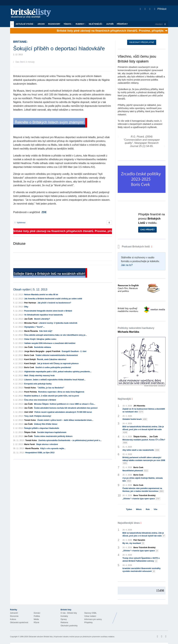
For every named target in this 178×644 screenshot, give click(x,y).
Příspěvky (122, 24)
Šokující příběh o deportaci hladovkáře (42, 428)
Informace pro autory (93, 619)
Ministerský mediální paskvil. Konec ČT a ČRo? (144, 441)
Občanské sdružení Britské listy (41, 637)
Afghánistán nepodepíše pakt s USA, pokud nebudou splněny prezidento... (58, 372)
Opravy (64, 619)
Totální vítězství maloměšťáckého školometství (57, 355)
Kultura (13, 619)
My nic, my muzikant (133, 543)
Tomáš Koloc (30, 388)
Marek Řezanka (31, 331)
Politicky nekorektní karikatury (136, 330)
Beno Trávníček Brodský (145, 495)
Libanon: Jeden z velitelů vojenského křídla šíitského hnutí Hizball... (55, 380)
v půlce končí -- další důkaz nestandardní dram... (65, 420)
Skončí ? (42, 319)
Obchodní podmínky (69, 626)
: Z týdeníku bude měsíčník (58, 323)
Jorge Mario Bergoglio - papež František (42, 351)
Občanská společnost (19, 622)
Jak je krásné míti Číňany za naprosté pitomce (58, 364)
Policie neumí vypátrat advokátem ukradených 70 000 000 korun (63, 412)
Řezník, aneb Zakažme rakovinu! (52, 359)
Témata (68, 24)
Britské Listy (143, 616)
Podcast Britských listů (134, 247)
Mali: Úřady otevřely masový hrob (39, 376)
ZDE (44, 212)
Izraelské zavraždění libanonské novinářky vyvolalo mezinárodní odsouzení (141, 570)
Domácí (37, 613)
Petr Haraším (139, 540)
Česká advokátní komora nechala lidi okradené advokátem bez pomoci (66, 408)
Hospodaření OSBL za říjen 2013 (40, 453)
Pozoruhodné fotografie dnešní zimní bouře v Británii (48, 311)
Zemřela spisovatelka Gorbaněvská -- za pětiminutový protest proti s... (70, 440)
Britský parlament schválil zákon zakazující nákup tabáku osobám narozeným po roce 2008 (144, 460)
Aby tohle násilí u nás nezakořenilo (141, 450)
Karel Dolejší (30, 359)
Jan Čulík (29, 319)
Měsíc (139, 509)
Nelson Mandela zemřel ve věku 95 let (41, 295)
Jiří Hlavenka (139, 406)
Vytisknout (20, 223)
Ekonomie (14, 616)
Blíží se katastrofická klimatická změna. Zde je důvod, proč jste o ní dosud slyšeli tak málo (143, 430)
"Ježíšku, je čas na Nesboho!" (51, 388)
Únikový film (46, 424)
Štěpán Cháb (30, 432)
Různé (37, 622)
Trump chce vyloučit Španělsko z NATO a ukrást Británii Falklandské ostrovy (141, 560)
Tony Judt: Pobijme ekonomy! (38, 416)
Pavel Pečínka (31, 392)
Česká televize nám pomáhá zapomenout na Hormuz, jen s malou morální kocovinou (143, 490)
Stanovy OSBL (91, 613)
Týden (129, 509)
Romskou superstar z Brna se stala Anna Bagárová (61, 392)
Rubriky (81, 24)
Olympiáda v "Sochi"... (35, 327)
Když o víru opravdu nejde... (53, 448)
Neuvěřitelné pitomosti (135, 471)
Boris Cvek (29, 355)
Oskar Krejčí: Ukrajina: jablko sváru (40, 339)
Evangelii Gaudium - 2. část (74, 351)
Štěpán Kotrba (140, 437)
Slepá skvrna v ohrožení (47, 444)
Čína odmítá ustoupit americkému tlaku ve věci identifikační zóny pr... (56, 335)
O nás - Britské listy (69, 613)
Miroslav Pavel (31, 323)
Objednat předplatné (142, 42)
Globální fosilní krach (135, 419)
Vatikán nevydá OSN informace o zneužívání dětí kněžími (50, 343)
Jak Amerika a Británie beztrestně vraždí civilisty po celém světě (53, 299)
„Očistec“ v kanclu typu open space (141, 499)
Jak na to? (127, 265)
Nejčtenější (96, 24)
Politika (37, 616)
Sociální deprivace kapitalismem (52, 432)
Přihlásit (160, 9)
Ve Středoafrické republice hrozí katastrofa (44, 315)
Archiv (41, 24)
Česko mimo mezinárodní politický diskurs (53, 436)
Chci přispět (147, 230)
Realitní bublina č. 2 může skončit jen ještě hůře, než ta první (52, 396)
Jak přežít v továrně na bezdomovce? (54, 303)
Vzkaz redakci (90, 616)
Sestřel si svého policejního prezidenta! (53, 367)
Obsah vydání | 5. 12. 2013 (30, 289)
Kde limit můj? (46, 331)
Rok (148, 509)
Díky (26, 307)
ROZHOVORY (54, 24)
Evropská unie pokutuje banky (38, 384)
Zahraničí (14, 613)
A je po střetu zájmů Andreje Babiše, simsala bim (143, 480)
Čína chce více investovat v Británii (40, 400)
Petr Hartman (30, 303)
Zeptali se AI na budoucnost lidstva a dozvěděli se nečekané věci (144, 411)
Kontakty (64, 616)
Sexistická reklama (42, 347)
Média (36, 619)
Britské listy (32, 14)
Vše (155, 509)
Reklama (64, 622)
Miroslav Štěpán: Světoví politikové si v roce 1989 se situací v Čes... (65, 404)
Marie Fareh (30, 444)
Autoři (110, 24)
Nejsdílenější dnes (129, 523)
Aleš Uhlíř (29, 412)
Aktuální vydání (25, 24)
